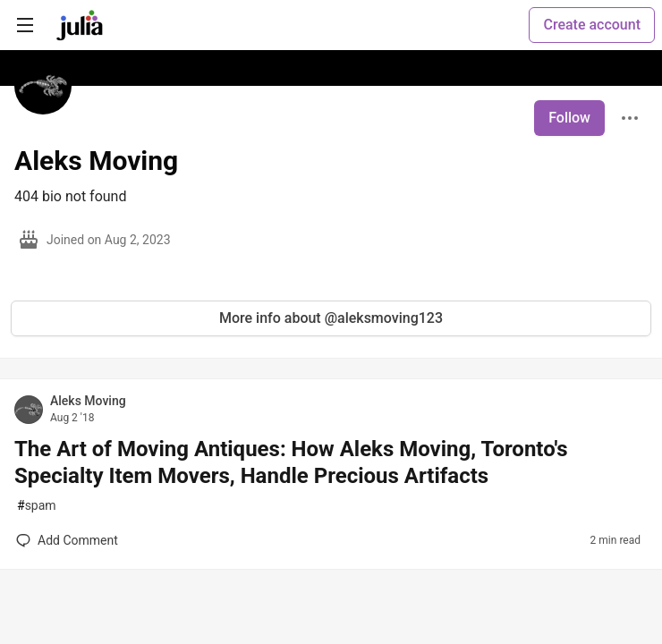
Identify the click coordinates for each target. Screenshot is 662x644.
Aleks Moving (88, 401)
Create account (592, 25)
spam (37, 506)
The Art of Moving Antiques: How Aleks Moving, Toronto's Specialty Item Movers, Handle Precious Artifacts (291, 462)
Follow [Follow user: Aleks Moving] (569, 118)
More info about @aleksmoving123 (331, 318)
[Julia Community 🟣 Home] (80, 25)
